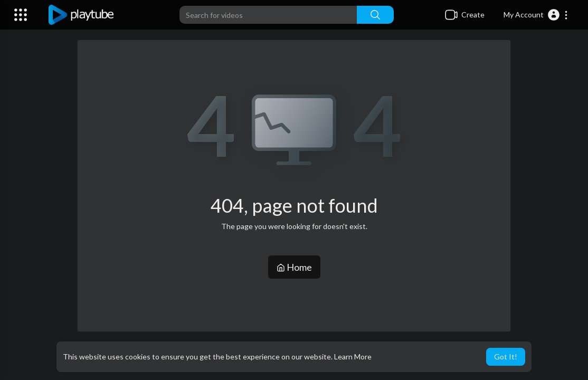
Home (294, 267)
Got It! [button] (506, 357)
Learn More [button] (353, 357)
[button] (536, 15)
